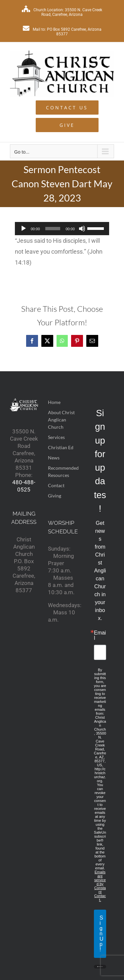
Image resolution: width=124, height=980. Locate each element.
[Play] (23, 229)
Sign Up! (102, 934)
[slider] (53, 229)
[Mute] (82, 229)
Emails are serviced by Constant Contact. (100, 886)
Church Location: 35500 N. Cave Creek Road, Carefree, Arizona (62, 12)
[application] (62, 229)
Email (100, 635)
